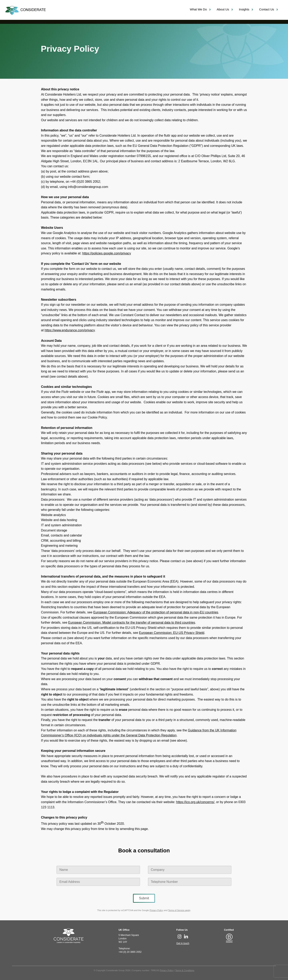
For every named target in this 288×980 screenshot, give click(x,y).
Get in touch (183, 943)
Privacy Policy (156, 910)
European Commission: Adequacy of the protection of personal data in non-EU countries (156, 612)
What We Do (198, 9)
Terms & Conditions (185, 970)
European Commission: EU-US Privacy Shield (172, 633)
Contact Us (267, 9)
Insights (244, 9)
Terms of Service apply (179, 910)
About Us (223, 9)
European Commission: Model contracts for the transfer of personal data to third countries (132, 623)
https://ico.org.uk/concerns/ (195, 802)
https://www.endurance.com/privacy (70, 330)
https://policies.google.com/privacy (107, 253)
